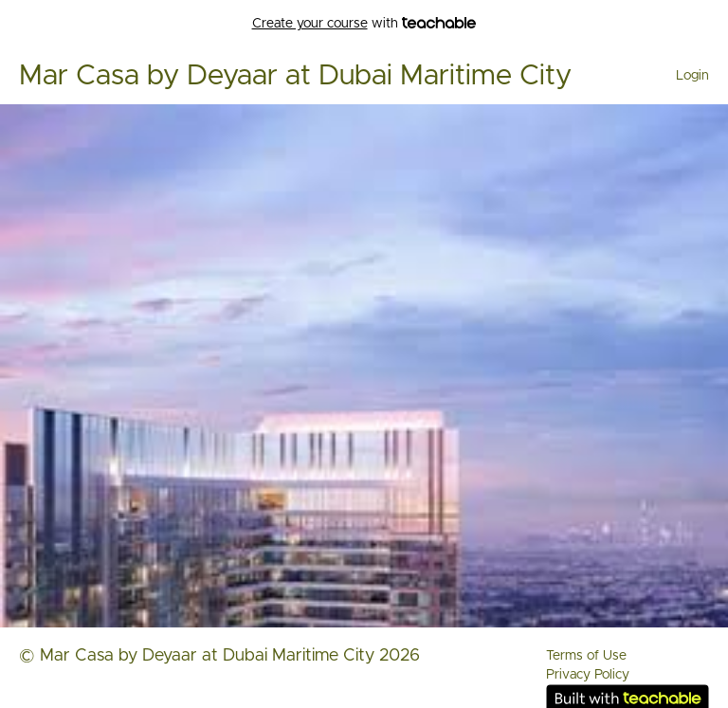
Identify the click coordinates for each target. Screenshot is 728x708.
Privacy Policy (588, 675)
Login (692, 76)
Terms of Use (586, 656)
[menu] (685, 76)
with (364, 24)
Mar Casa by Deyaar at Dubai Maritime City (295, 76)
